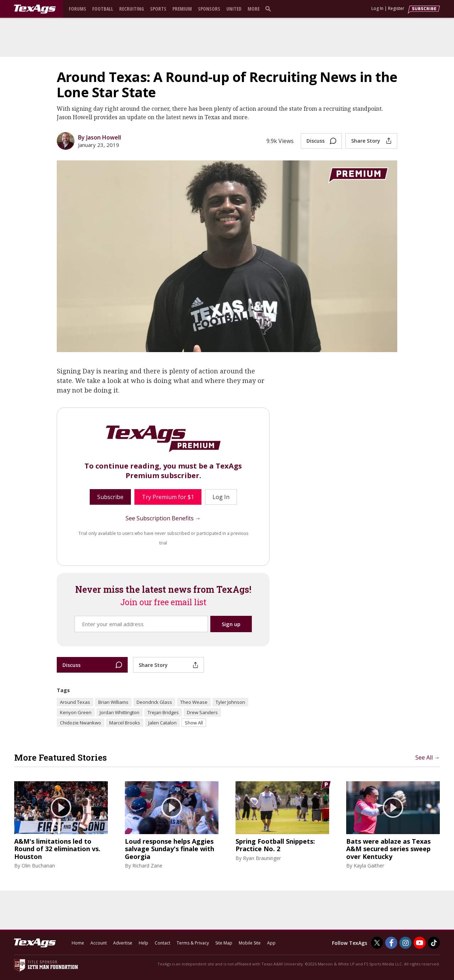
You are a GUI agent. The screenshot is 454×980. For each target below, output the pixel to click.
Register (396, 8)
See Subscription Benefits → (163, 518)
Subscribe (110, 497)
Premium (182, 9)
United (234, 9)
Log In (377, 8)
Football (103, 9)
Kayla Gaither (369, 866)
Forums (77, 9)
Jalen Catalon (162, 723)
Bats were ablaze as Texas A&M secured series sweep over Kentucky (388, 849)
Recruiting (132, 9)
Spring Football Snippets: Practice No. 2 (275, 845)
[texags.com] (35, 9)
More (254, 9)
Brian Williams (113, 702)
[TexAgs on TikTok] (434, 943)
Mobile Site (250, 943)
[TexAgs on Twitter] (377, 943)
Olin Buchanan (38, 866)
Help (143, 943)
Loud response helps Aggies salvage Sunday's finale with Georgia (170, 849)
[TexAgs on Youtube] (420, 943)
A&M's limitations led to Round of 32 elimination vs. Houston (57, 849)
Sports (158, 9)
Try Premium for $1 (168, 497)
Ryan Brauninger (262, 858)
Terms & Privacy (193, 943)
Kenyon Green (76, 712)
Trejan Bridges (163, 712)
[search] (270, 9)
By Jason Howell (99, 137)
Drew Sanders (202, 712)
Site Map (224, 943)
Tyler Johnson (230, 702)
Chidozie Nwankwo (81, 723)
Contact (162, 943)
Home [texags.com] (78, 943)
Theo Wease (194, 702)
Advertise (123, 943)
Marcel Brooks (125, 723)
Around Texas (75, 702)
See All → (428, 757)
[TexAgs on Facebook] (391, 943)
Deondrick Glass (154, 702)
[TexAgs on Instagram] (405, 943)
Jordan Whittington (120, 712)
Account (99, 943)
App (271, 943)
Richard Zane (147, 866)
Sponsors (209, 9)
